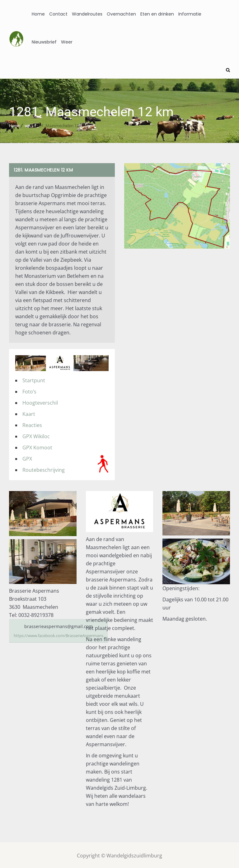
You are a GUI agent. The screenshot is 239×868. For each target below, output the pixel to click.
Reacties (32, 424)
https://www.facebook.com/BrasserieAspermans (64, 634)
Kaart (29, 413)
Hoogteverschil (40, 402)
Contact (58, 14)
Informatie (190, 14)
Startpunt (34, 379)
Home (38, 14)
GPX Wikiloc (36, 435)
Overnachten (121, 14)
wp (27, 125)
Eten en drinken (157, 14)
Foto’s (29, 391)
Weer (67, 42)
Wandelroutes (87, 14)
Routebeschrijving (44, 469)
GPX (27, 458)
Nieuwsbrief (44, 42)
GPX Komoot (37, 447)
